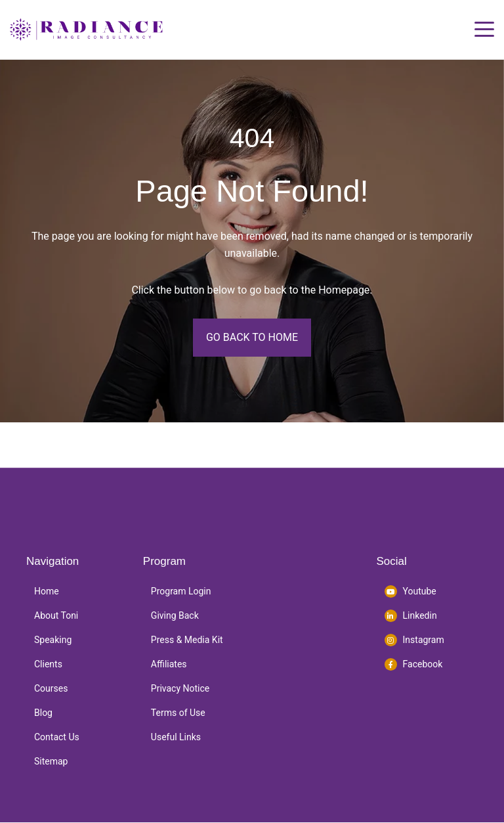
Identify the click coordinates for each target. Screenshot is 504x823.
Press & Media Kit (187, 640)
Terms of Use (178, 713)
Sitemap (51, 761)
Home (47, 591)
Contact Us (57, 737)
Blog (43, 713)
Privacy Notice (180, 688)
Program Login (181, 591)
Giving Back (175, 615)
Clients (48, 664)
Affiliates (169, 664)
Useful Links (176, 737)
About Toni (56, 615)
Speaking (53, 640)
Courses (51, 688)
